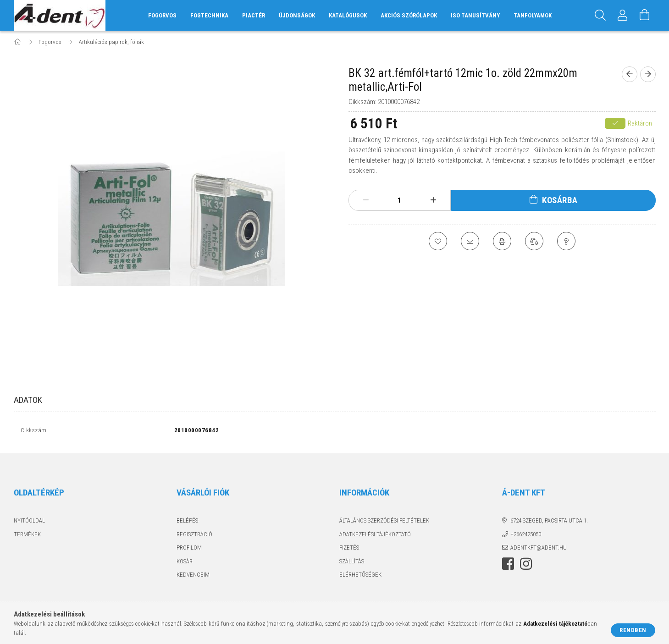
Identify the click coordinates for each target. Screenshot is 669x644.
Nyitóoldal (29, 523)
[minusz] (366, 200)
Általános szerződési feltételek (384, 523)
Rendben (633, 630)
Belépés (187, 523)
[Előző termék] (630, 74)
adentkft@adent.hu (539, 550)
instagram (526, 566)
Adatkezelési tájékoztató (375, 536)
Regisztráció (194, 536)
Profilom (189, 550)
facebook (508, 566)
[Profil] (623, 15)
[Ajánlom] (470, 241)
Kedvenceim (193, 577)
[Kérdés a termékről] (566, 241)
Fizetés (349, 550)
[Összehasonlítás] (534, 241)
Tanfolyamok (533, 15)
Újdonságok (297, 15)
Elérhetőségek (360, 577)
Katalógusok (348, 15)
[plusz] (433, 200)
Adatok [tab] (28, 400)
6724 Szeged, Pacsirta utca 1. (549, 523)
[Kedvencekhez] (438, 241)
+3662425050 (526, 536)
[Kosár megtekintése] (645, 15)
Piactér (254, 15)
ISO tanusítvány (475, 15)
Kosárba (560, 200)
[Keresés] (601, 15)
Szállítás (352, 563)
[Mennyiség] (399, 200)
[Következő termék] (648, 74)
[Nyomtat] (502, 241)
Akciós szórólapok (409, 15)
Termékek (27, 536)
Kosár (185, 563)
